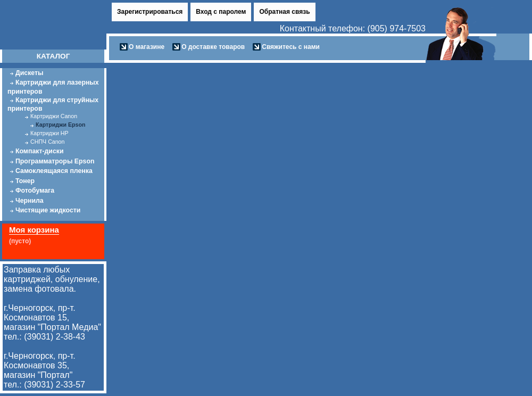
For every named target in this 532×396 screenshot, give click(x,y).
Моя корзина (34, 230)
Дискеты (30, 73)
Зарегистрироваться (150, 12)
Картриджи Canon (54, 116)
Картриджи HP (49, 133)
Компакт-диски (40, 151)
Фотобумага (35, 191)
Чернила (30, 201)
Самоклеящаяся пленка (54, 171)
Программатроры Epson (55, 161)
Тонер (25, 181)
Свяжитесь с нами (291, 47)
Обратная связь (284, 12)
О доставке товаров (213, 47)
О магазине (147, 47)
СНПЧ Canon (47, 142)
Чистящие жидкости (48, 210)
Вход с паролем (221, 12)
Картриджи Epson (60, 125)
